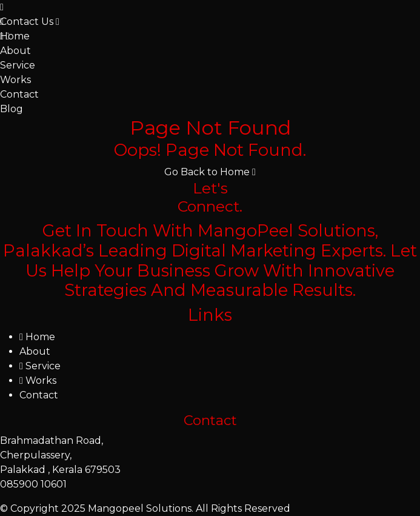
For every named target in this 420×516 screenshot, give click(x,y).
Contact (19, 94)
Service (18, 65)
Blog (12, 109)
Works (15, 80)
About (15, 51)
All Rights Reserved (243, 508)
